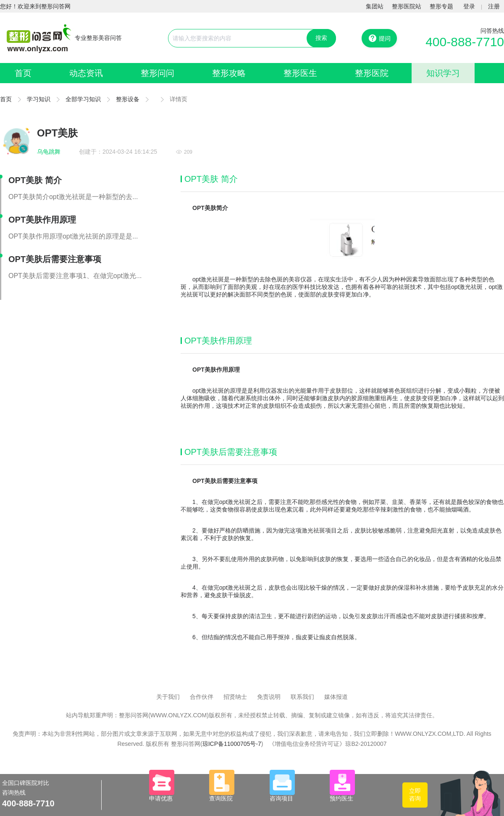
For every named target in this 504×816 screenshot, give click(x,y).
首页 (23, 73)
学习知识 (39, 99)
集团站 (375, 6)
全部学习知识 (83, 99)
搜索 (321, 38)
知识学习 (443, 73)
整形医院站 (407, 6)
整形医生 (300, 73)
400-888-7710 (465, 42)
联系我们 (302, 697)
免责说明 (269, 697)
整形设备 (128, 99)
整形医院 (372, 73)
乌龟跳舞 (49, 152)
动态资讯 (86, 73)
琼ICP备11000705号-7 (232, 744)
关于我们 (168, 697)
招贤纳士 (235, 697)
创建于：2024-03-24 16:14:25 (118, 152)
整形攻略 (229, 73)
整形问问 (157, 73)
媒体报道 (336, 697)
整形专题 (441, 6)
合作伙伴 (202, 697)
